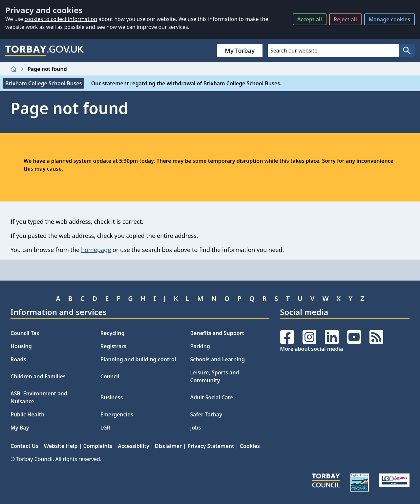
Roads (18, 359)
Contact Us (24, 446)
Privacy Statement (211, 446)
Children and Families (38, 376)
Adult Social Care (212, 397)
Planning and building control (138, 359)
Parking (200, 346)
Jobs (196, 428)
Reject (345, 19)
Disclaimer (168, 446)
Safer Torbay (206, 414)
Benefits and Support (217, 333)
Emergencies (117, 414)
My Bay (20, 428)
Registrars (113, 346)
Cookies (250, 446)
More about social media (311, 349)
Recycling (113, 333)
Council (110, 376)
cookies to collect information (61, 19)
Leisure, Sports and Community (215, 376)
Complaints (98, 446)
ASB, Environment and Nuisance (39, 397)
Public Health (27, 414)
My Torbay (240, 51)
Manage (389, 19)
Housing (21, 346)
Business (112, 397)
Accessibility (133, 446)
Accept (310, 19)
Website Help (61, 446)
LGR (105, 428)
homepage (96, 250)
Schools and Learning (218, 359)
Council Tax (25, 333)
